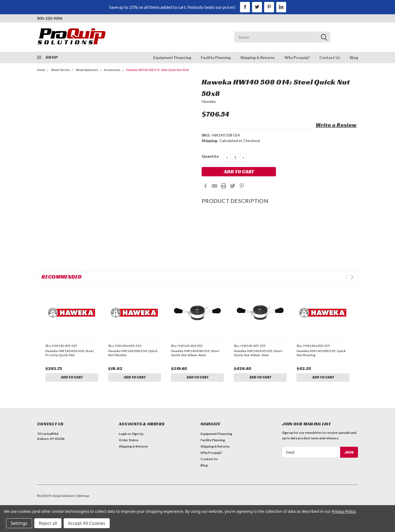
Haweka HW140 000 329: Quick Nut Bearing (321, 353)
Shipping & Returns (258, 57)
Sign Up (138, 435)
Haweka (209, 101)
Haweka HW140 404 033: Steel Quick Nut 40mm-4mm (195, 353)
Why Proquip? (297, 57)
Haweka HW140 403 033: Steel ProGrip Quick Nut (69, 353)
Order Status (129, 441)
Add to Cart (72, 377)
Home (41, 70)
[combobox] (282, 37)
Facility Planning (216, 57)
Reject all (48, 523)
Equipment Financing (172, 57)
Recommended (62, 277)
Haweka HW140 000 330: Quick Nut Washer (133, 353)
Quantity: (211, 156)
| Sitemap (82, 497)
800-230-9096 (50, 18)
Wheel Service (60, 70)
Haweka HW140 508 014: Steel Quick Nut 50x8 (157, 70)
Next (352, 277)
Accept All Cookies (87, 523)
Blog (354, 57)
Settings (19, 523)
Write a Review (336, 125)
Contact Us (330, 57)
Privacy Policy (344, 511)
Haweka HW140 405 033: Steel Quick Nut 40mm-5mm (258, 353)
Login (123, 435)
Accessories (112, 70)
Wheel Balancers (87, 70)
